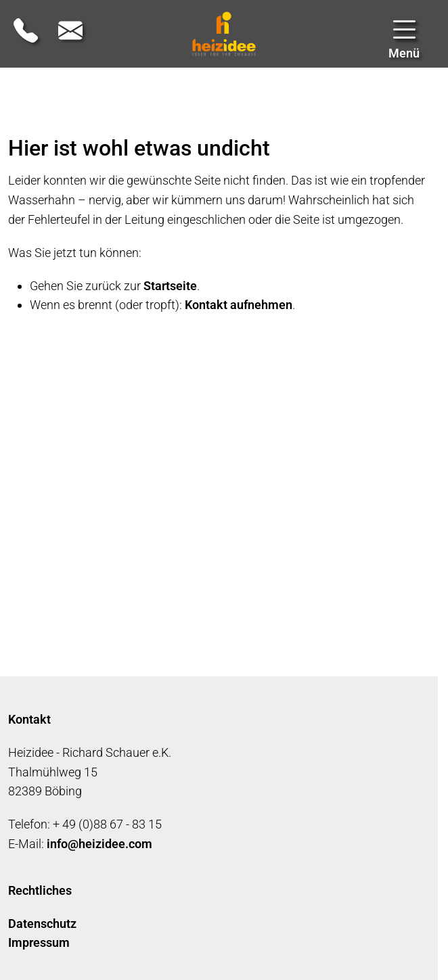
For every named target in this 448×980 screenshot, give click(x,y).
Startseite (170, 286)
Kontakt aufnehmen (239, 305)
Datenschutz (42, 924)
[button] (404, 41)
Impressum (39, 942)
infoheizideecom (99, 844)
